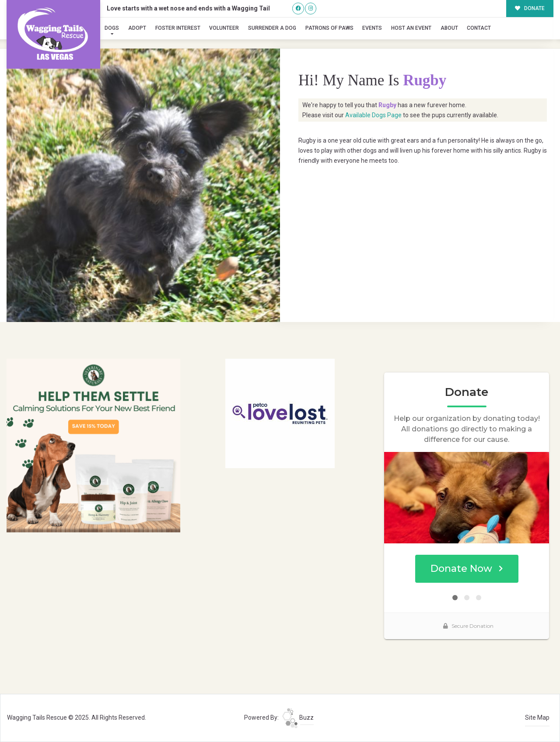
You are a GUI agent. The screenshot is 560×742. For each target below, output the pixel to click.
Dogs (112, 28)
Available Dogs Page (373, 115)
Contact (479, 28)
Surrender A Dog (272, 28)
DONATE (530, 8)
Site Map (537, 717)
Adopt (137, 28)
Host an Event (411, 28)
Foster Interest (178, 28)
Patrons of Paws (329, 28)
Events (372, 28)
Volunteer (224, 28)
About (449, 28)
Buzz (298, 717)
